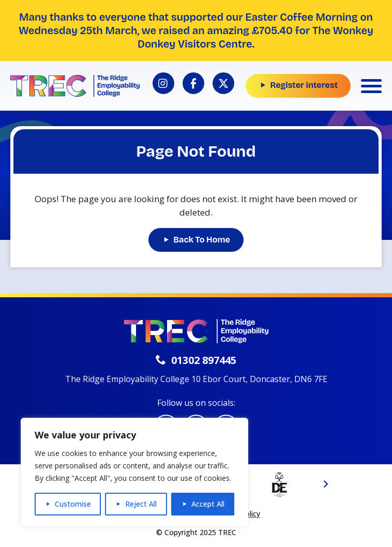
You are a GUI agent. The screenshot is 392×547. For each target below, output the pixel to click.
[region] (134, 472)
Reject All (141, 504)
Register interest (304, 85)
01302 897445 (196, 360)
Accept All (208, 504)
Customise (73, 504)
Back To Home (202, 240)
